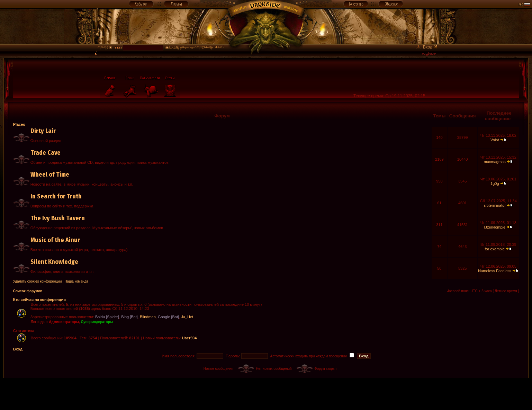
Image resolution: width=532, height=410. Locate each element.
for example (495, 249)
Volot (495, 140)
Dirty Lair (43, 131)
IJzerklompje (495, 227)
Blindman (148, 317)
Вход (18, 349)
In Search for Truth (56, 196)
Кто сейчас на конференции (39, 300)
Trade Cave (46, 153)
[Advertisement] (266, 394)
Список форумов (28, 291)
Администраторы (64, 322)
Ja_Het (187, 317)
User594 (189, 338)
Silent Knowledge (54, 262)
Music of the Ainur (55, 240)
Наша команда (76, 281)
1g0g (495, 184)
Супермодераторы (97, 322)
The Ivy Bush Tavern (58, 218)
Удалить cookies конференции (38, 281)
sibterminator (495, 205)
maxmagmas (495, 162)
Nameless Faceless (495, 271)
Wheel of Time (50, 175)
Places (19, 124)
